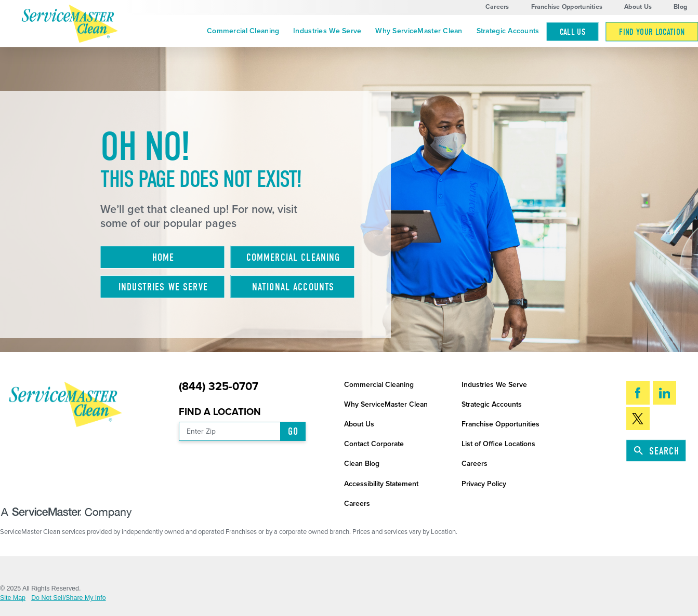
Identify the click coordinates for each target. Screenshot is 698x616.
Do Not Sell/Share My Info (68, 598)
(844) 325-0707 (219, 387)
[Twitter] (638, 419)
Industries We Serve (327, 31)
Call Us (572, 32)
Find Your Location (652, 32)
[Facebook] (638, 393)
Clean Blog (362, 464)
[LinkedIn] (664, 393)
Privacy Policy (484, 484)
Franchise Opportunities (567, 7)
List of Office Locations (498, 444)
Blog (680, 7)
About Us (638, 7)
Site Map (13, 598)
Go (293, 431)
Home (163, 257)
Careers (497, 7)
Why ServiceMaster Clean (419, 31)
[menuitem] (243, 31)
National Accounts (293, 287)
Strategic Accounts (508, 31)
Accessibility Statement (381, 484)
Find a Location (220, 412)
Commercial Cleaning (243, 31)
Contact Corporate (374, 444)
